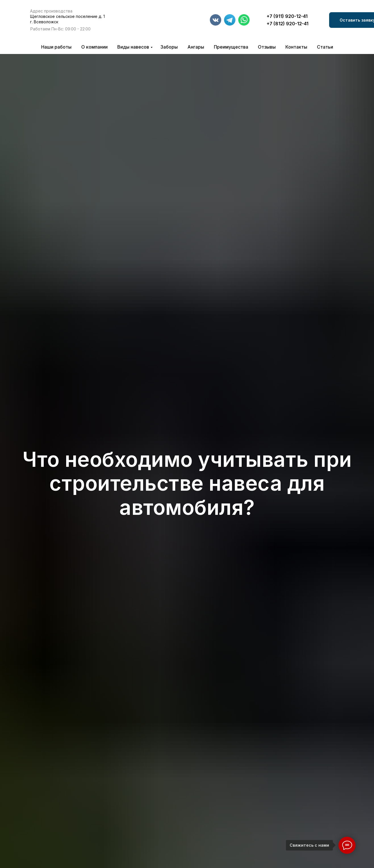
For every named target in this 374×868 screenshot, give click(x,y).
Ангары (196, 47)
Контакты (296, 47)
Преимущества (231, 47)
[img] (149, 21)
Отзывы (267, 47)
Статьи (325, 47)
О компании (94, 47)
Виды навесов (133, 47)
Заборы (169, 47)
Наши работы (56, 47)
